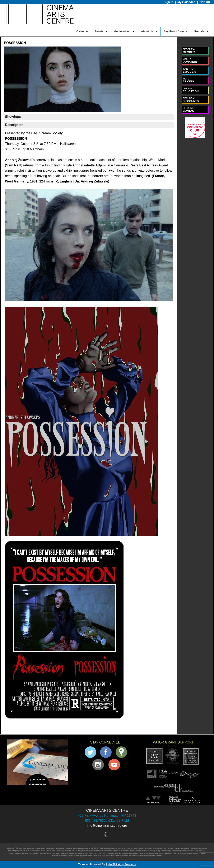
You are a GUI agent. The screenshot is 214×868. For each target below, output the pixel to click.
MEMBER (189, 51)
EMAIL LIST (190, 70)
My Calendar (187, 2)
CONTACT (189, 110)
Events (99, 31)
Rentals (199, 31)
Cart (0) (205, 2)
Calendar (82, 31)
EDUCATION (191, 90)
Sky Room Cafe (174, 31)
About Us (147, 31)
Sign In (169, 2)
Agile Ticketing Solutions (121, 864)
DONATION (190, 61)
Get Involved (122, 31)
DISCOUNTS (191, 100)
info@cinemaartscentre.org (107, 826)
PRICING (188, 80)
